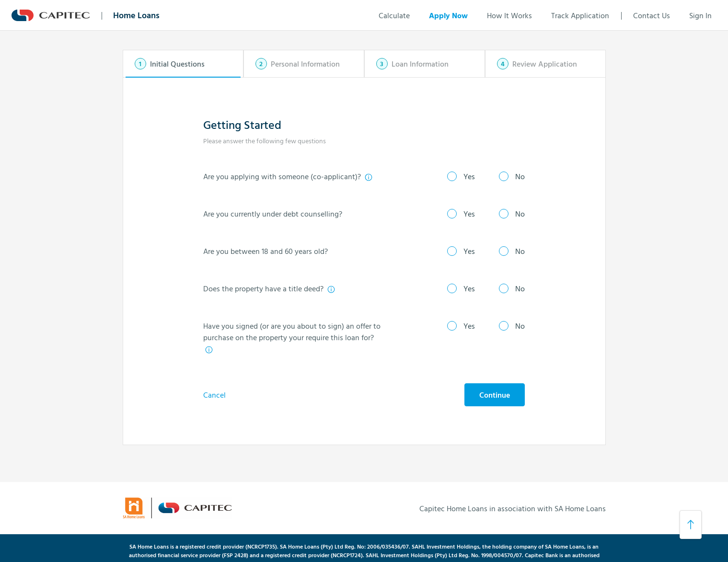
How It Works (509, 15)
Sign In (700, 15)
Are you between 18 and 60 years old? (266, 251)
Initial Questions (177, 64)
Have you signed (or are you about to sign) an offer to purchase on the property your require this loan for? (292, 337)
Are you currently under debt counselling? (273, 214)
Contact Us (652, 15)
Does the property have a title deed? (269, 288)
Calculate (394, 15)
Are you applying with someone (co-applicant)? (288, 176)
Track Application (580, 15)
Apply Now (448, 15)
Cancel (214, 395)
